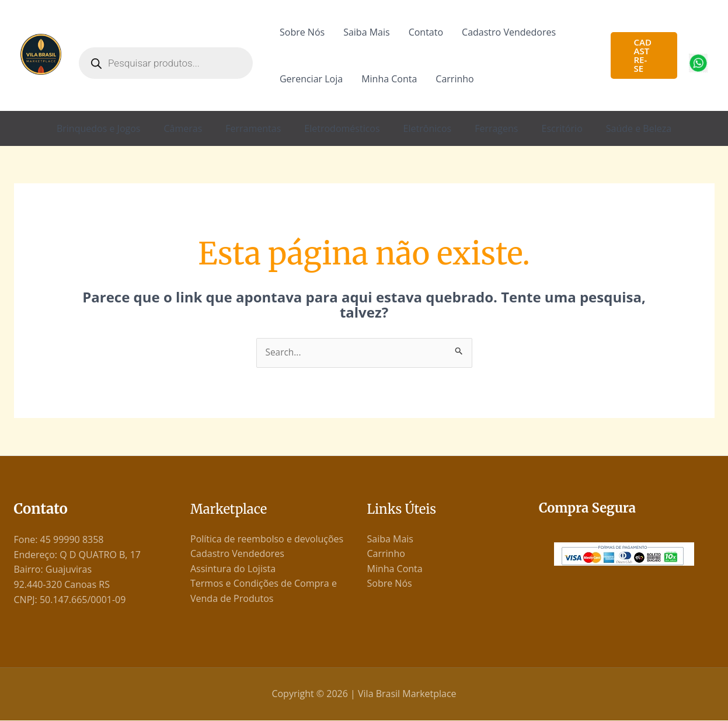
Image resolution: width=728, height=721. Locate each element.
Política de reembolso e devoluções (267, 539)
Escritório (562, 128)
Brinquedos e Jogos (99, 128)
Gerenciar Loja (311, 79)
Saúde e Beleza (639, 128)
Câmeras (183, 128)
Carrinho (454, 79)
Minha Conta (389, 79)
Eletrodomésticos (342, 128)
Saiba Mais (366, 32)
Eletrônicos (428, 128)
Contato (426, 32)
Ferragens (496, 128)
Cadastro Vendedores (509, 32)
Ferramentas (253, 128)
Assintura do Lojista (233, 569)
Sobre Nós (302, 32)
